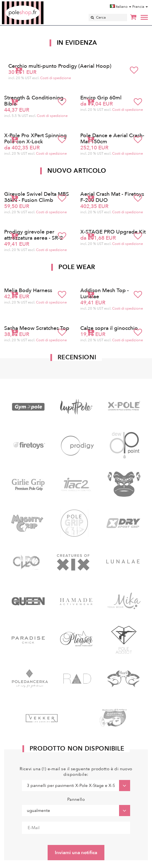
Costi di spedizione (56, 78)
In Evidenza (77, 43)
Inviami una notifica (76, 853)
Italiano (121, 7)
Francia (140, 7)
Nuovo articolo (77, 171)
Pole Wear (77, 267)
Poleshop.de (36, 3)
